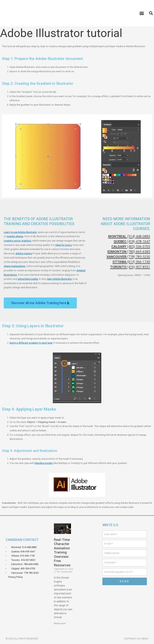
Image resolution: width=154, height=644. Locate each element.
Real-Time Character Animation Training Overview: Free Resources (62, 552)
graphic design (15, 236)
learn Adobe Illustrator (60, 279)
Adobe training (24, 253)
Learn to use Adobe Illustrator (20, 232)
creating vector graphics (17, 241)
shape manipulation (15, 266)
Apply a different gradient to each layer (31, 343)
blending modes (44, 463)
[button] (142, 13)
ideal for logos (63, 245)
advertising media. (28, 279)
